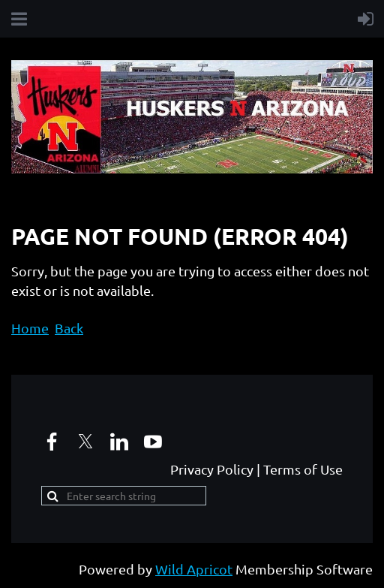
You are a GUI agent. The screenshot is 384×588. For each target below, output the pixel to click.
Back (69, 328)
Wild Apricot (194, 569)
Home (30, 328)
